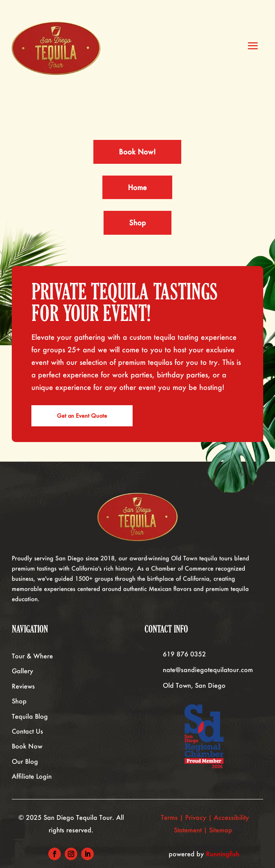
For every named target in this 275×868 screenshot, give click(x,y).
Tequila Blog (30, 716)
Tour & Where (32, 656)
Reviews (23, 686)
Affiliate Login (32, 776)
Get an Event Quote (82, 416)
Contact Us (27, 731)
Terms (169, 817)
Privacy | (199, 817)
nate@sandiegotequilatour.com (208, 670)
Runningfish (223, 854)
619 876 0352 (184, 654)
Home (137, 187)
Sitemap (222, 830)
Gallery (23, 671)
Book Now (27, 746)
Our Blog (25, 761)
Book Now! (137, 152)
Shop (137, 223)
